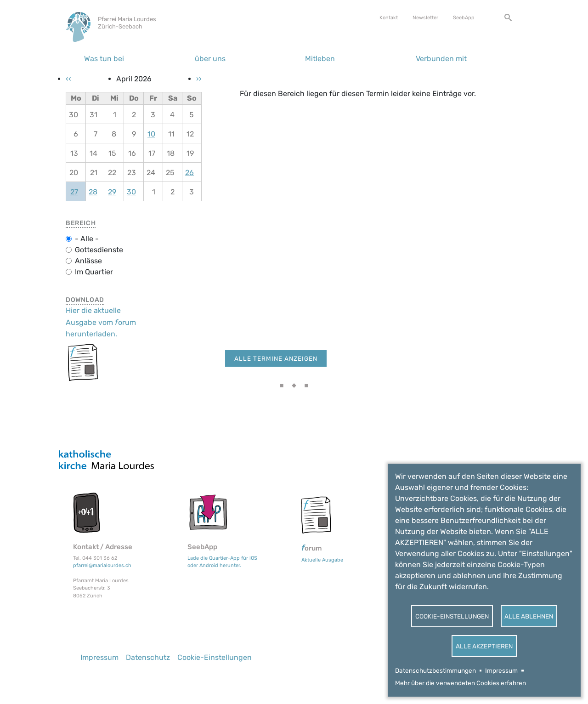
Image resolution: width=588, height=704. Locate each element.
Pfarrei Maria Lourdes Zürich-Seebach (127, 23)
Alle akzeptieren (484, 646)
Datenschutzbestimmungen (435, 670)
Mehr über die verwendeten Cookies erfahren (461, 683)
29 (112, 192)
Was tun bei (104, 59)
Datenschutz (148, 657)
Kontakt (389, 18)
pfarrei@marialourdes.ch (102, 565)
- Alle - (87, 239)
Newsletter (425, 18)
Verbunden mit (441, 59)
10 (151, 134)
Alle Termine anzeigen (276, 358)
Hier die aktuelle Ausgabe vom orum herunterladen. (101, 322)
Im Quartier (94, 272)
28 (93, 192)
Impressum (501, 670)
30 (131, 192)
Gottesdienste (99, 250)
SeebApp (464, 18)
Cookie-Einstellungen (452, 616)
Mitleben (320, 59)
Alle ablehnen (529, 616)
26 (189, 173)
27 (74, 192)
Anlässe (88, 261)
